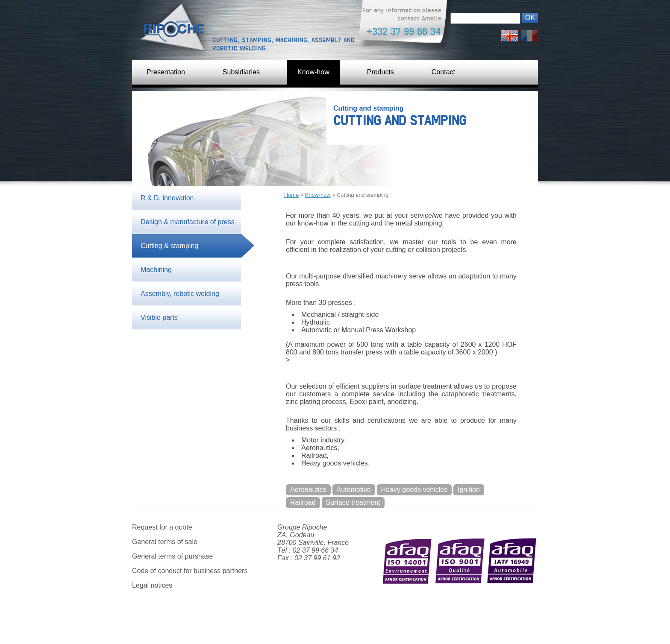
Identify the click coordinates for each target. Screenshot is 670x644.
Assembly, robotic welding (180, 294)
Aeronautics (308, 490)
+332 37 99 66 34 (403, 31)
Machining (156, 270)
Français (530, 34)
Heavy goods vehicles (414, 490)
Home (291, 195)
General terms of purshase (172, 556)
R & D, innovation (167, 198)
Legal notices (152, 585)
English (510, 34)
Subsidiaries (241, 72)
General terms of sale (165, 542)
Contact (443, 72)
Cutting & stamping (169, 246)
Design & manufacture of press (188, 222)
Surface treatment (353, 502)
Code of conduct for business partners (190, 571)
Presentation (166, 72)
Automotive (354, 490)
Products (381, 72)
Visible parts (159, 318)
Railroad (303, 502)
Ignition (469, 490)
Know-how (313, 72)
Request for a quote (162, 527)
